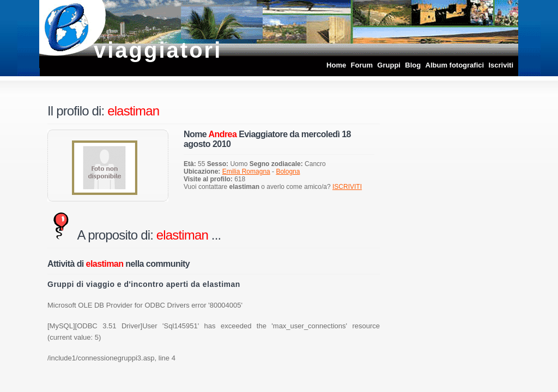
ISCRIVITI (347, 187)
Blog (413, 65)
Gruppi (389, 65)
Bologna (288, 171)
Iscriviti (501, 65)
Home (336, 65)
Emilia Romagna (246, 171)
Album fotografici (455, 65)
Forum (362, 65)
